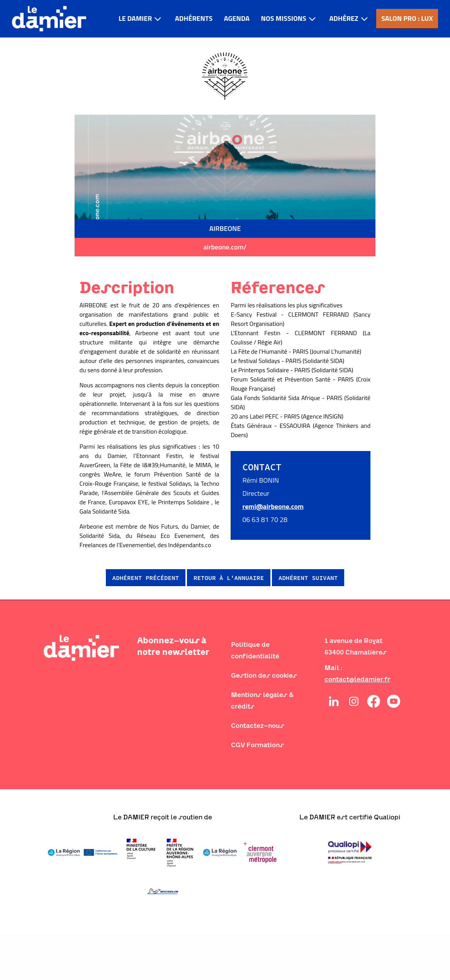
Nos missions (284, 18)
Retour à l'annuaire (229, 578)
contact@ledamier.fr (357, 679)
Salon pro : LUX (407, 18)
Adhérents (194, 18)
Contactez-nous (258, 726)
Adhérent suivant (308, 578)
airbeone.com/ (225, 247)
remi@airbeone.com (273, 506)
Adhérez (344, 18)
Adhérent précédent (146, 578)
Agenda (237, 18)
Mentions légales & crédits (262, 700)
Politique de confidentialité (255, 650)
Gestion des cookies (264, 675)
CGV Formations (257, 745)
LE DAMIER (135, 18)
